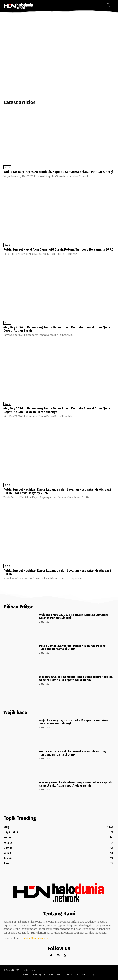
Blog (7, 167)
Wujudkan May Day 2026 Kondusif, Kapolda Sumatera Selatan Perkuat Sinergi (58, 172)
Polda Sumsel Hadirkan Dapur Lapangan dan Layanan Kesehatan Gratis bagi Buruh (57, 572)
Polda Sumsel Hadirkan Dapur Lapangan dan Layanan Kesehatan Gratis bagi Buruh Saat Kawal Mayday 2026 (57, 491)
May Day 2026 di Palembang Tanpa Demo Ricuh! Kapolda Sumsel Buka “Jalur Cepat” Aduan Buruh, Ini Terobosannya (57, 410)
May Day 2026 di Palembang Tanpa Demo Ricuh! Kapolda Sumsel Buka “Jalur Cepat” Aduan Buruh (57, 329)
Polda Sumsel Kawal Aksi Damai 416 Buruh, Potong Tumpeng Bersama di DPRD (58, 249)
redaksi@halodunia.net (36, 938)
